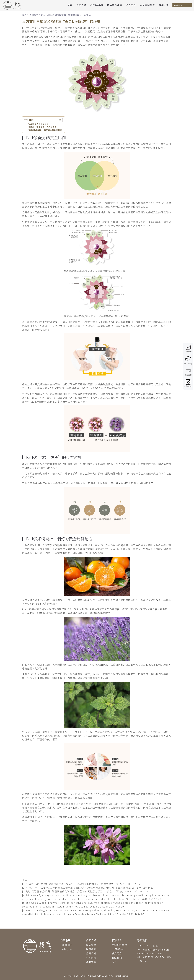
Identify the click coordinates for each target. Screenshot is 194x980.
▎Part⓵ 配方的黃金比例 (37, 124)
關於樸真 (91, 945)
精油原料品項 (115, 5)
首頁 (70, 5)
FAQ (114, 962)
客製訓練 (91, 958)
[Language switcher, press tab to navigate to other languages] (182, 5)
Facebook (66, 945)
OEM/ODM (97, 5)
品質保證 (91, 953)
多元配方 (131, 5)
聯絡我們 (117, 958)
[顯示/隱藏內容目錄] (59, 120)
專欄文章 (164, 5)
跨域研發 (91, 949)
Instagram (67, 949)
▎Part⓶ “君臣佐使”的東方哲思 (41, 127)
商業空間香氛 (147, 5)
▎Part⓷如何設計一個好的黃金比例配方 (44, 130)
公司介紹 (81, 5)
